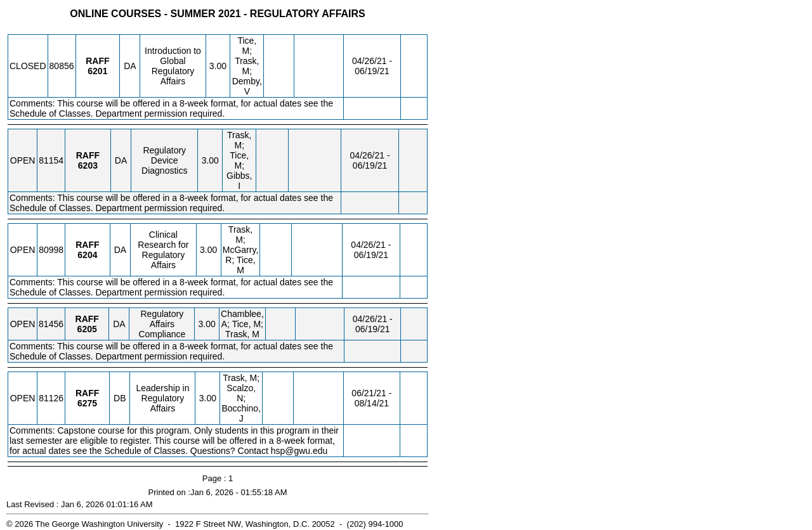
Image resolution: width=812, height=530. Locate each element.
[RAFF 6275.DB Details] (87, 403)
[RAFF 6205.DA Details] (87, 329)
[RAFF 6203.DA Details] (88, 165)
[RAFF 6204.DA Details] (87, 255)
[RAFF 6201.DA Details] (97, 71)
